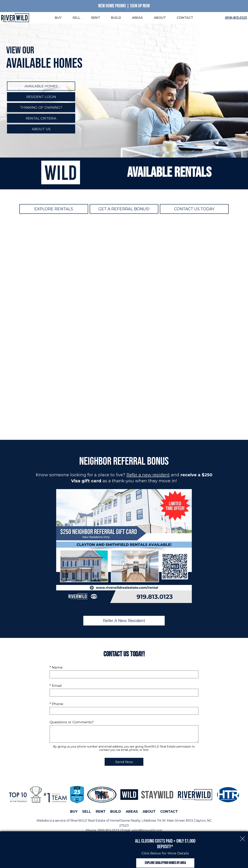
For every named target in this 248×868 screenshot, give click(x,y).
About (149, 812)
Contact (169, 812)
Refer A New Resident (124, 621)
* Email (56, 686)
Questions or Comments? (72, 723)
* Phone (56, 704)
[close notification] (243, 830)
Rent (101, 812)
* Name (56, 668)
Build (116, 812)
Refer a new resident (148, 475)
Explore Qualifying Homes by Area (165, 859)
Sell (87, 812)
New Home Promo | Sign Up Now (124, 6)
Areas (132, 812)
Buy (74, 812)
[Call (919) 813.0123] (235, 18)
